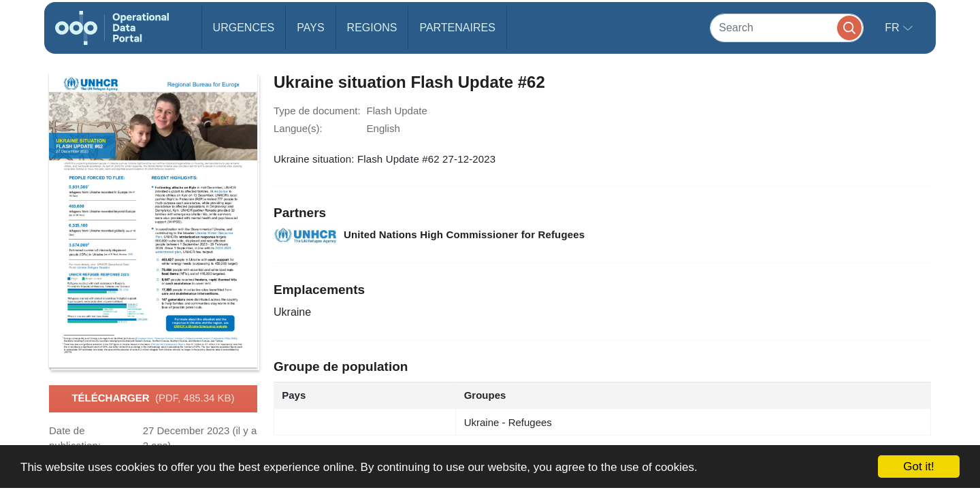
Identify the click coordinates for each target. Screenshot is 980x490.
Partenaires (457, 28)
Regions (372, 28)
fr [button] (894, 28)
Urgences (244, 28)
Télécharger (153, 399)
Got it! (918, 467)
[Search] (787, 28)
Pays (310, 28)
